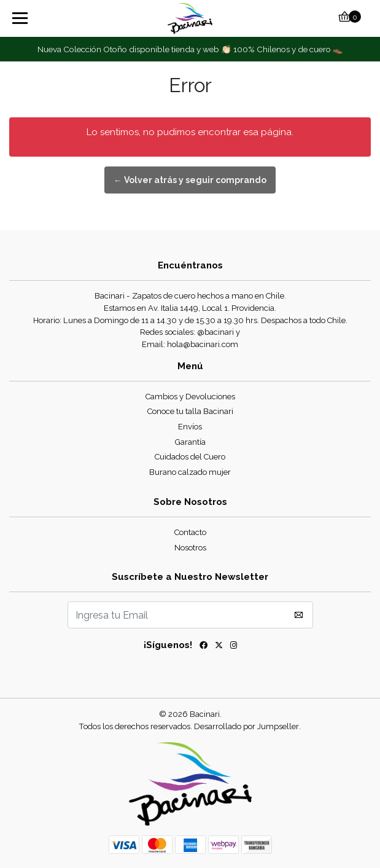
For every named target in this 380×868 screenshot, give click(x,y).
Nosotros (190, 548)
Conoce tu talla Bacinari (190, 411)
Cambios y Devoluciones (190, 397)
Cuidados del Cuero (190, 457)
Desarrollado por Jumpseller (246, 726)
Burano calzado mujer (190, 472)
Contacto (190, 532)
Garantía (190, 442)
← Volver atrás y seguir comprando (190, 180)
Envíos (190, 427)
